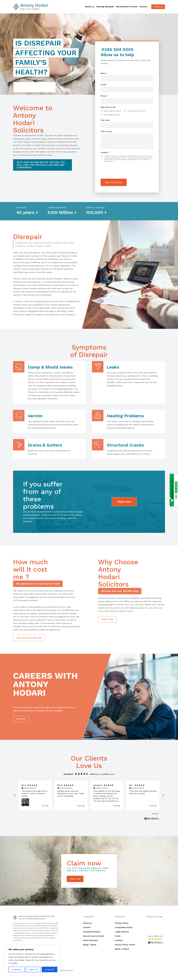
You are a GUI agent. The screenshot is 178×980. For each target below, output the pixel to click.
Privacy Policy (148, 156)
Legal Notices (122, 932)
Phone (104, 96)
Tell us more (106, 131)
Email (104, 85)
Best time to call (108, 107)
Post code (105, 120)
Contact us (158, 7)
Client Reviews (90, 940)
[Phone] (127, 101)
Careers (143, 7)
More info (21, 719)
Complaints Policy (124, 927)
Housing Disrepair (92, 932)
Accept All (50, 969)
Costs (118, 936)
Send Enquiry (114, 182)
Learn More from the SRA (29, 638)
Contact (119, 940)
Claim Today (107, 619)
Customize (17, 969)
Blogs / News (90, 945)
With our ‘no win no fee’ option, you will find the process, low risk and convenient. (41, 165)
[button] (15, 795)
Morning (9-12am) (113, 111)
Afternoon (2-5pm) (136, 111)
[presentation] (120, 174)
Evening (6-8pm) (112, 115)
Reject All (33, 969)
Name (104, 73)
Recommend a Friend (127, 7)
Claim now (124, 502)
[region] (33, 960)
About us (90, 7)
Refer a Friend (122, 949)
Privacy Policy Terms (125, 945)
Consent (105, 152)
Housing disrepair (105, 7)
